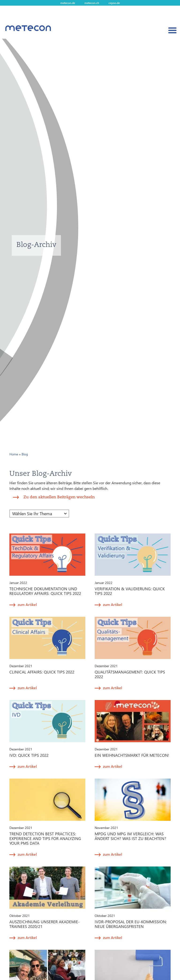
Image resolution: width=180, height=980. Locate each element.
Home (14, 454)
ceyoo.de (114, 3)
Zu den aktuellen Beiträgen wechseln (59, 497)
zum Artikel (27, 604)
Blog (25, 454)
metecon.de (68, 3)
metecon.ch (92, 3)
